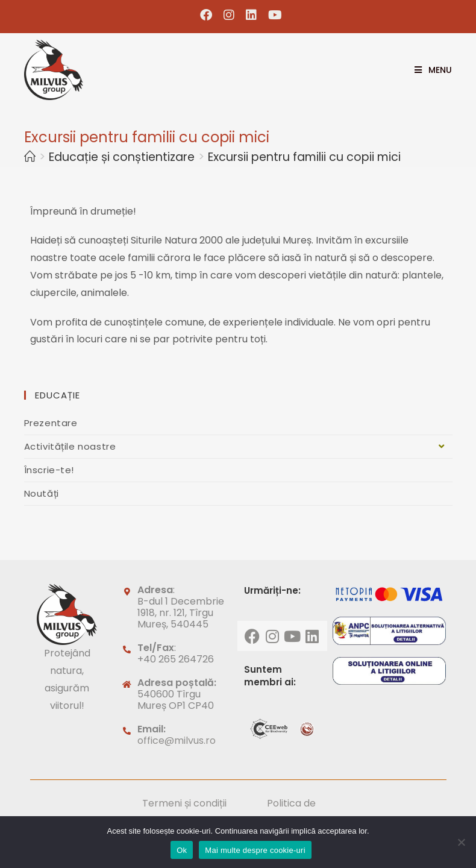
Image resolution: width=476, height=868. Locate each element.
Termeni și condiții (184, 803)
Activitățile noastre (238, 447)
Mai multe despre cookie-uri (255, 850)
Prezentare (51, 423)
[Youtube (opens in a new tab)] (272, 15)
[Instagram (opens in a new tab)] (229, 15)
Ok (182, 850)
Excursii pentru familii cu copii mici (304, 157)
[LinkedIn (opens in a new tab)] (252, 15)
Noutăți (42, 493)
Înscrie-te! (49, 470)
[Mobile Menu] (429, 70)
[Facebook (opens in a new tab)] (206, 15)
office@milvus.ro (177, 741)
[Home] (30, 157)
